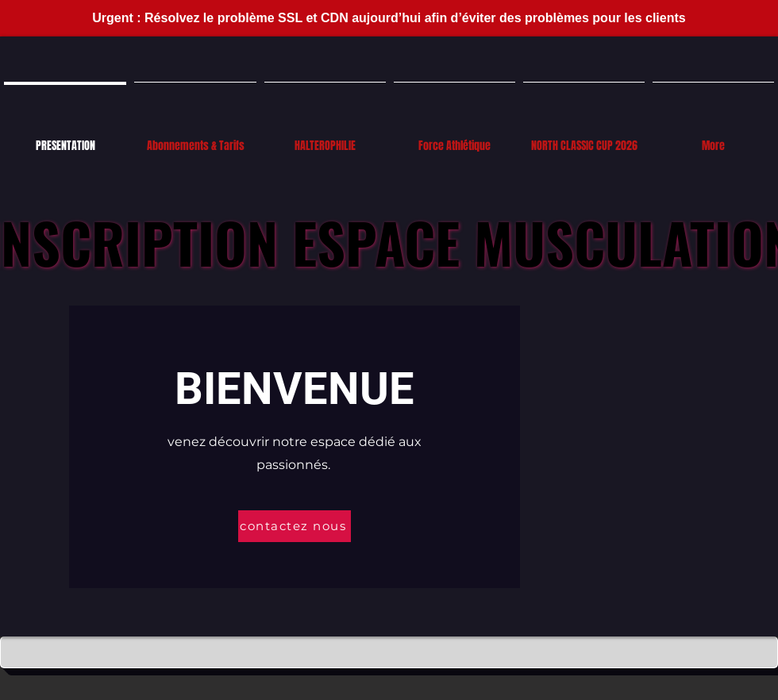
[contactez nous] (295, 526)
